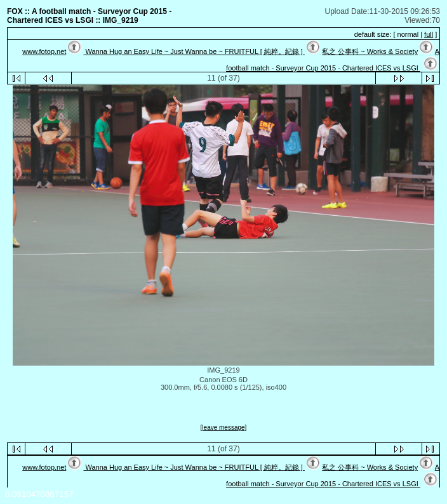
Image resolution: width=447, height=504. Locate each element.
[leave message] (224, 428)
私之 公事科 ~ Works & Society (370, 51)
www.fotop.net (44, 51)
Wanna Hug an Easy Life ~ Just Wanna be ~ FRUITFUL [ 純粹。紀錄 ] (194, 51)
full (429, 34)
